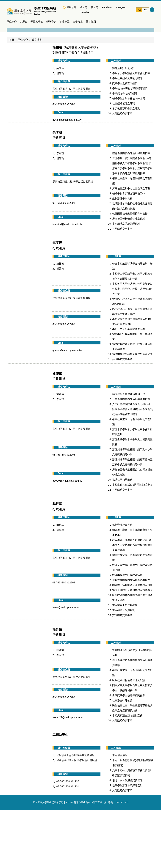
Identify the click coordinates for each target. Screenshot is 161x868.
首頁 (12, 98)
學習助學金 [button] (37, 22)
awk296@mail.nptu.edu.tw (67, 539)
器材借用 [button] (91, 22)
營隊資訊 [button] (51, 22)
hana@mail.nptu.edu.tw (66, 666)
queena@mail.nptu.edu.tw (67, 408)
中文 (139, 10)
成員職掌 (37, 98)
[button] (11, 58)
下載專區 (64, 22)
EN (145, 10)
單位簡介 (23, 98)
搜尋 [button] (152, 10)
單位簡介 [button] (12, 22)
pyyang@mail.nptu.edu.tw (67, 178)
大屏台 (24, 22)
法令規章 (78, 22)
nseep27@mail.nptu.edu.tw (68, 776)
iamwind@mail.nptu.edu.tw (68, 282)
